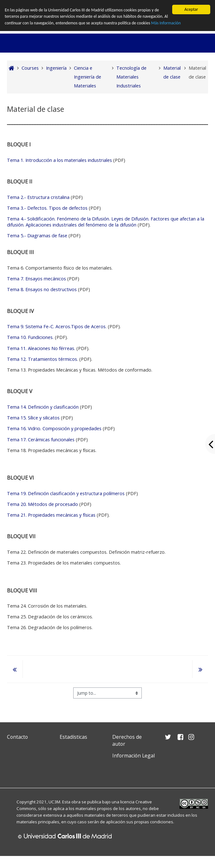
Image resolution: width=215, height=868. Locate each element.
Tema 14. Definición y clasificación (43, 407)
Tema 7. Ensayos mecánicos (36, 279)
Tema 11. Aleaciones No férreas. (42, 348)
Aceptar (191, 9)
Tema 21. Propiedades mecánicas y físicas (51, 515)
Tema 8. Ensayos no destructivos (42, 289)
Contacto (17, 737)
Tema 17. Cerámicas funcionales (41, 439)
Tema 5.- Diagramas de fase (38, 236)
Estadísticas (73, 737)
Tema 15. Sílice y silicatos (33, 418)
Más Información (166, 23)
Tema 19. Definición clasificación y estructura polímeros (66, 493)
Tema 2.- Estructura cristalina (38, 197)
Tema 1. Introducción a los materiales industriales (60, 160)
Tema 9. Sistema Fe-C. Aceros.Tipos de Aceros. (57, 326)
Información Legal (134, 756)
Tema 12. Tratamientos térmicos (42, 359)
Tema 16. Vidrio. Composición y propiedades (54, 428)
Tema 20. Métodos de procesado (42, 504)
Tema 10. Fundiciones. (30, 337)
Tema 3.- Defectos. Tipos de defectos (47, 208)
